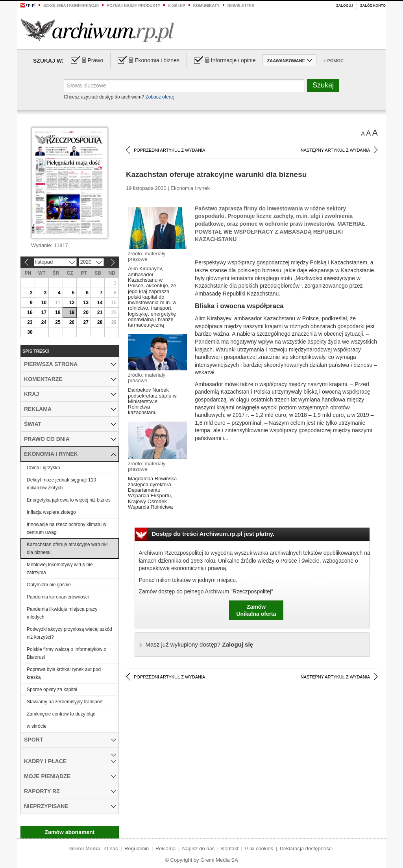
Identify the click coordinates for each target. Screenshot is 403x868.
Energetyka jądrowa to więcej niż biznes (69, 500)
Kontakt (230, 848)
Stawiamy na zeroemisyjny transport (65, 702)
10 (44, 303)
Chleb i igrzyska (43, 468)
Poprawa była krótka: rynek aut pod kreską (64, 673)
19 (72, 312)
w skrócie (37, 726)
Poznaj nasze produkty (133, 6)
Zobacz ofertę (160, 97)
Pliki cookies (259, 848)
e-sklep (177, 6)
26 (72, 322)
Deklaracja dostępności (306, 848)
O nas (111, 848)
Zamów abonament (70, 832)
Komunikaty (206, 6)
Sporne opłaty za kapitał (52, 690)
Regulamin (137, 848)
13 (86, 303)
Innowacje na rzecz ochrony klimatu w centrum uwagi (67, 528)
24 (44, 322)
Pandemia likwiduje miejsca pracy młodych (62, 613)
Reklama (165, 848)
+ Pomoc (334, 61)
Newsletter (241, 6)
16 (30, 312)
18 (58, 312)
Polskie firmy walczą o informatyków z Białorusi (66, 653)
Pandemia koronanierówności (58, 597)
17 (44, 312)
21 (100, 312)
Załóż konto (373, 6)
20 (86, 312)
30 (30, 332)
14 (100, 303)
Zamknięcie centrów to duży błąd (61, 714)
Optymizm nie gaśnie (49, 585)
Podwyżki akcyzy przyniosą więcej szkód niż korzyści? (69, 633)
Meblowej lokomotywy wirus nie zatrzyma (60, 569)
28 (100, 322)
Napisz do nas (198, 848)
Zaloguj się (199, 644)
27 (86, 322)
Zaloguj (345, 6)
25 (58, 322)
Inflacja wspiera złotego (51, 512)
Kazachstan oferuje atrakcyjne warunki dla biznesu (67, 548)
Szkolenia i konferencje (71, 6)
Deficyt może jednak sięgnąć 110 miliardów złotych (61, 484)
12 (72, 303)
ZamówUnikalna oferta (256, 610)
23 (30, 322)
